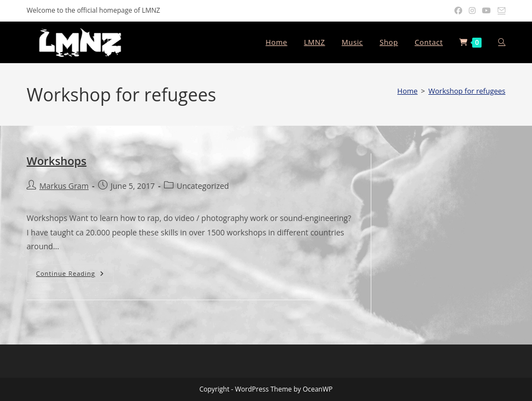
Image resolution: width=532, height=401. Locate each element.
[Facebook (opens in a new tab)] (458, 11)
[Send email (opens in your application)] (500, 11)
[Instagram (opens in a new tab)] (472, 11)
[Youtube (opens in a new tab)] (487, 11)
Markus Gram (64, 186)
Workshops (57, 161)
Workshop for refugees (467, 91)
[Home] (408, 91)
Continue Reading (75, 273)
